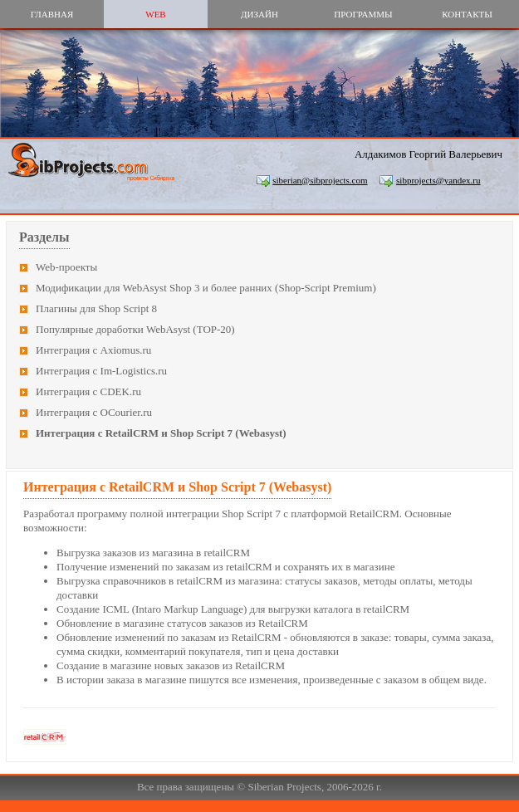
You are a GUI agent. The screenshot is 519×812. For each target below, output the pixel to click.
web (155, 14)
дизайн (259, 14)
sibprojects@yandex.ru (438, 180)
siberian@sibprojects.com (320, 180)
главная (52, 14)
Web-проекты (66, 267)
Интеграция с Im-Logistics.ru (101, 371)
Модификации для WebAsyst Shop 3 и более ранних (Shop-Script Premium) (206, 288)
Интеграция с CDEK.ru (88, 391)
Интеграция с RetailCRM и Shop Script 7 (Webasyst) (161, 433)
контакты (467, 14)
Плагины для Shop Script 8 (96, 308)
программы (363, 14)
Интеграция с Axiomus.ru (93, 350)
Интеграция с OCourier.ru (94, 412)
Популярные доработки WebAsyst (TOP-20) (135, 329)
